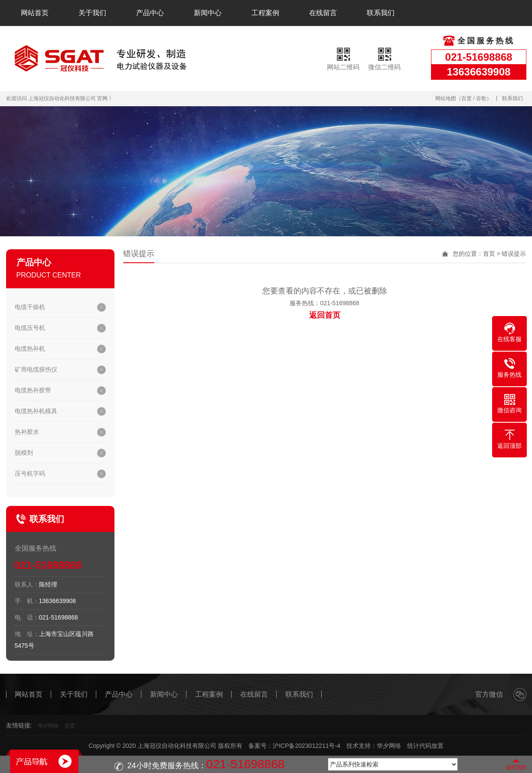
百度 (467, 98)
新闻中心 (208, 13)
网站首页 (35, 13)
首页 (489, 254)
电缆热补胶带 (33, 390)
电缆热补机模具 (36, 411)
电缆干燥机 (30, 307)
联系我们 (381, 13)
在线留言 (323, 13)
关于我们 (92, 13)
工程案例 (265, 13)
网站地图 (446, 98)
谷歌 (481, 98)
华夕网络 (48, 726)
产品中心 (150, 13)
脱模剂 (24, 453)
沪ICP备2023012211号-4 (307, 746)
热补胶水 (27, 432)
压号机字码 (30, 473)
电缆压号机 (30, 328)
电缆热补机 (30, 349)
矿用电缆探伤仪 (36, 369)
